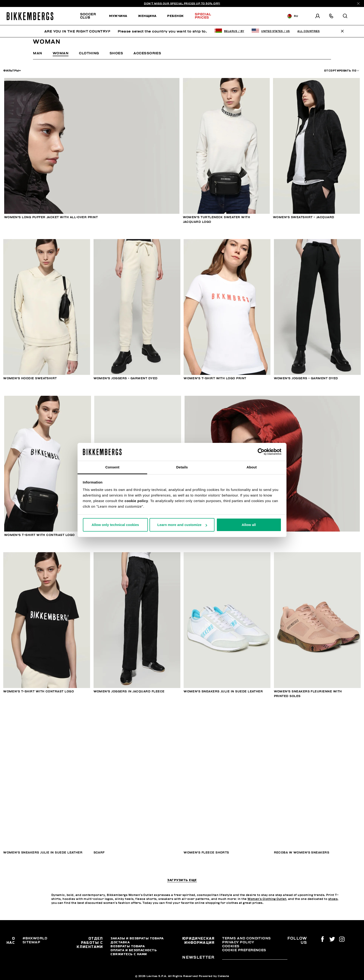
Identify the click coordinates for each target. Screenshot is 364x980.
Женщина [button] (147, 16)
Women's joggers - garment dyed (126, 378)
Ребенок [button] (175, 16)
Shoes (116, 53)
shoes (333, 899)
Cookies (231, 946)
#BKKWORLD (35, 938)
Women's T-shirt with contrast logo (39, 535)
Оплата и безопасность (134, 950)
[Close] (358, 4)
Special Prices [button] (203, 16)
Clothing (89, 53)
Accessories (147, 53)
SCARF (99, 853)
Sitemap (31, 942)
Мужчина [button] (118, 16)
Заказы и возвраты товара (137, 938)
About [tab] (252, 467)
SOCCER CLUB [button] (88, 16)
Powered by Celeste (214, 976)
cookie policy (136, 501)
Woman (61, 53)
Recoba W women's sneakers (302, 853)
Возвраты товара (128, 946)
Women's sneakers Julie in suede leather (223, 691)
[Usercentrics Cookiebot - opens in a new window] (261, 452)
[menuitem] (92, 16)
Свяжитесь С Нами (129, 954)
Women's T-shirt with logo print (215, 378)
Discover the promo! (247, 16)
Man (37, 53)
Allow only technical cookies (115, 525)
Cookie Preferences (244, 950)
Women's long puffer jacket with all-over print (51, 217)
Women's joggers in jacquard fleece (129, 691)
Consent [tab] (112, 467)
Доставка (120, 942)
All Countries (309, 31)
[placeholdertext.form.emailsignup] (255, 958)
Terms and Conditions (246, 938)
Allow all (249, 525)
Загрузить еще (182, 880)
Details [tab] (182, 467)
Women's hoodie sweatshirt (30, 378)
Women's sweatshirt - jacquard (304, 217)
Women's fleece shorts (206, 853)
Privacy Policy (238, 942)
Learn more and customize (182, 525)
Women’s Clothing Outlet (267, 899)
